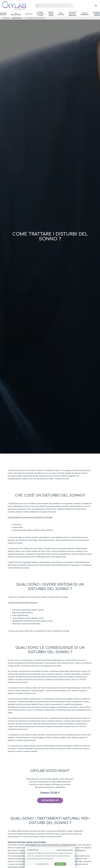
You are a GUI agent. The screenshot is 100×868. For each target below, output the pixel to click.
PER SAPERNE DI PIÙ (50, 800)
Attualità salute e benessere (72, 14)
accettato (60, 864)
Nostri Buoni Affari (51, 14)
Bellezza (29, 14)
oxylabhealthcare (17, 18)
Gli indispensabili (16, 14)
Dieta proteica (61, 14)
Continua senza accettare (65, 850)
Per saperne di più (42, 864)
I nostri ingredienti (85, 14)
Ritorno (5, 18)
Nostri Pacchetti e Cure (40, 14)
